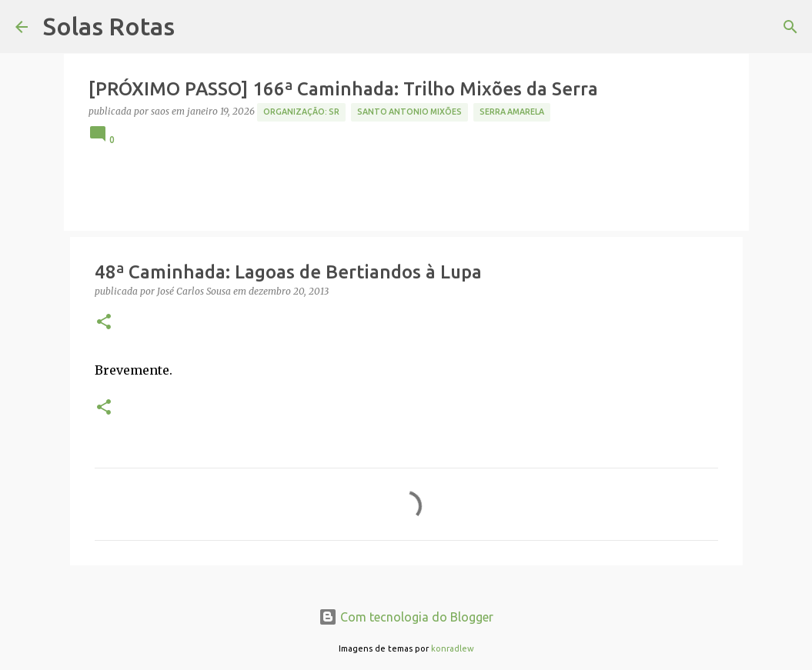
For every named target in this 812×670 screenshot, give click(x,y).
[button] (104, 323)
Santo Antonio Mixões (409, 112)
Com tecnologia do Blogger (406, 617)
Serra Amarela (512, 112)
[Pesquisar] (790, 27)
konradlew (453, 648)
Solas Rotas (109, 26)
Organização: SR (301, 112)
